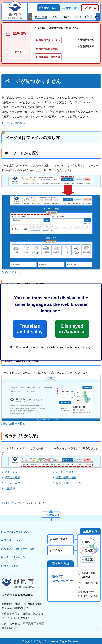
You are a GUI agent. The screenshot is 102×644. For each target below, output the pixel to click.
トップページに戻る (13, 123)
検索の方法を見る (12, 272)
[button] (49, 8)
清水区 (89, 560)
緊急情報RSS (87, 46)
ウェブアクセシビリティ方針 (19, 549)
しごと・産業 (13, 483)
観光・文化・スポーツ (69, 483)
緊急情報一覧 (87, 40)
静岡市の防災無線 (48, 49)
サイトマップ (11, 566)
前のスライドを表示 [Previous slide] (30, 17)
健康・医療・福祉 (66, 477)
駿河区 (89, 551)
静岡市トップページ (11, 503)
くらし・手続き (65, 472)
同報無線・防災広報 (49, 57)
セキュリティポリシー (16, 557)
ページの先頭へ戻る (51, 515)
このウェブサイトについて (18, 532)
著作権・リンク (12, 540)
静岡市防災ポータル (49, 40)
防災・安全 (11, 472)
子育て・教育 (13, 477)
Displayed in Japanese (72, 329)
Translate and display (30, 329)
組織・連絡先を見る (13, 424)
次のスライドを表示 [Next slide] (98, 17)
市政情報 (10, 489)
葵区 (87, 542)
